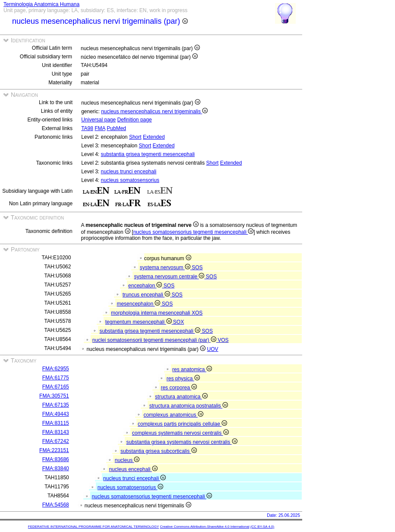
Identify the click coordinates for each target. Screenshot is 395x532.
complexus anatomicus (173, 415)
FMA (100, 128)
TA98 (87, 128)
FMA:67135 (56, 405)
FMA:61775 (56, 378)
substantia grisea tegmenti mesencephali (148, 154)
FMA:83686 (56, 459)
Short (135, 137)
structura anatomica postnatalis (189, 406)
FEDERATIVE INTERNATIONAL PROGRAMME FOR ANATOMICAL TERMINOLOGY (93, 527)
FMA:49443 (56, 414)
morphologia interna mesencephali (151, 313)
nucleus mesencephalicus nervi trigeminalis (154, 111)
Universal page (98, 120)
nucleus (127, 460)
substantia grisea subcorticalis (158, 451)
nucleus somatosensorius (130, 180)
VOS (223, 340)
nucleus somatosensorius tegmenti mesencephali (193, 232)
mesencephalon (139, 304)
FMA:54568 (56, 505)
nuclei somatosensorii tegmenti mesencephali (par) (155, 340)
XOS (197, 313)
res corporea (179, 388)
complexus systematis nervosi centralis (180, 433)
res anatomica (192, 370)
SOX (179, 322)
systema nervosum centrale (170, 277)
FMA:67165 (56, 387)
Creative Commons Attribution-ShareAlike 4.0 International (204, 527)
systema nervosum (166, 268)
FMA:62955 (56, 369)
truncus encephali (147, 295)
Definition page (135, 120)
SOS (197, 268)
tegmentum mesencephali (139, 322)
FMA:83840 (56, 468)
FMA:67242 (56, 441)
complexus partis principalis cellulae (182, 424)
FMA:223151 (54, 450)
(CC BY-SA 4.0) (262, 527)
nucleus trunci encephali (129, 172)
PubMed (116, 128)
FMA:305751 (54, 396)
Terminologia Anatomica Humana (41, 4)
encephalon (146, 286)
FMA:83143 (56, 432)
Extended (154, 137)
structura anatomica (181, 397)
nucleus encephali (133, 469)
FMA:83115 (56, 423)
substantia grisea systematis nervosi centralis (182, 442)
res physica (183, 379)
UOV (213, 349)
